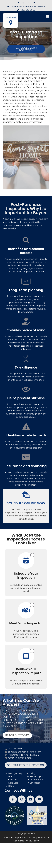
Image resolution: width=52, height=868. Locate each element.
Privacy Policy (32, 841)
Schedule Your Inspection (26, 576)
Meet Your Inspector (26, 623)
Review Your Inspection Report (26, 671)
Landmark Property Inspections (19, 838)
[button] (40, 17)
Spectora (18, 841)
